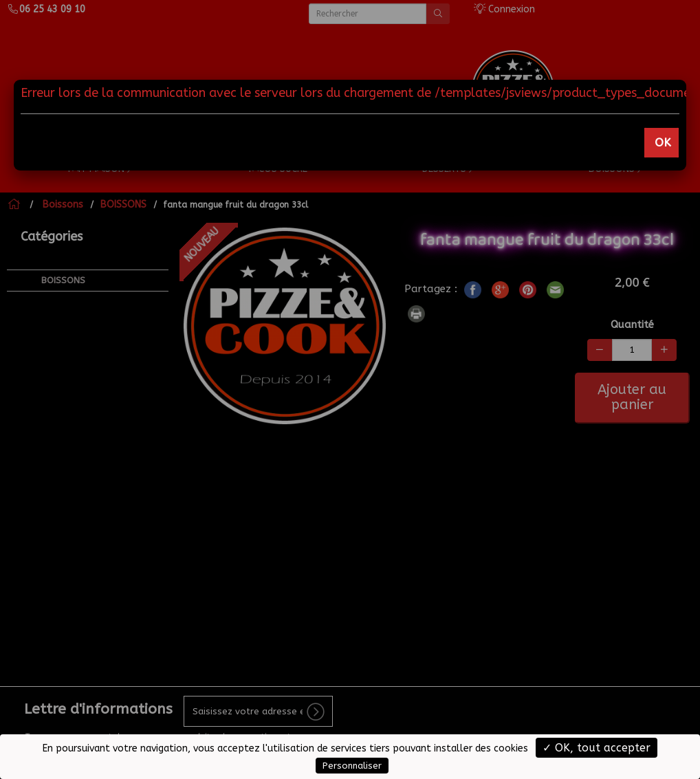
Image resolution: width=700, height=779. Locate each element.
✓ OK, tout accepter (597, 748)
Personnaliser (352, 766)
